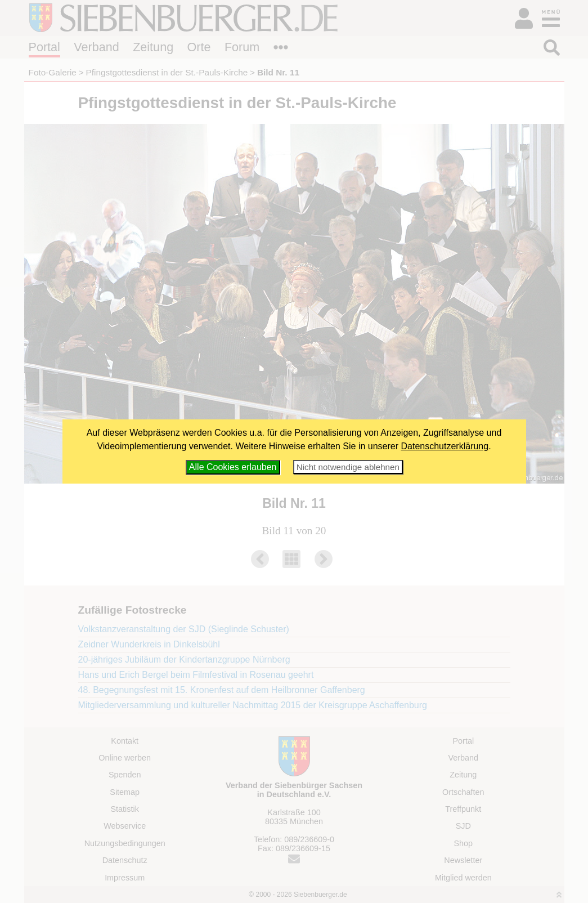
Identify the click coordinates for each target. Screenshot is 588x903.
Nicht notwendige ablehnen (348, 467)
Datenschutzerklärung (445, 446)
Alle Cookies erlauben (233, 467)
